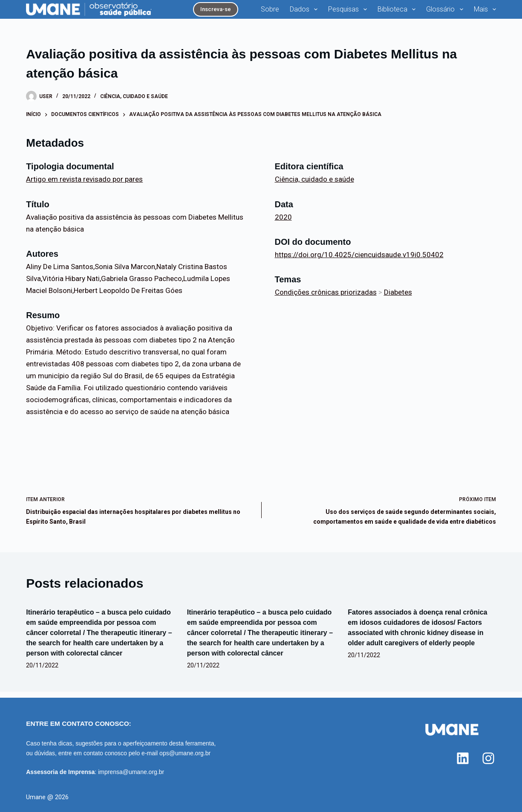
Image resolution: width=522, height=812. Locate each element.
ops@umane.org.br (185, 753)
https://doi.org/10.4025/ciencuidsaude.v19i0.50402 (359, 260)
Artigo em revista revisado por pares (84, 185)
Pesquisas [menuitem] (311, 12)
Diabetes (398, 298)
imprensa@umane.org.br (131, 772)
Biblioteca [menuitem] (360, 12)
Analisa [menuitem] (452, 12)
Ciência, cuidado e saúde (134, 102)
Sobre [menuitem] (232, 12)
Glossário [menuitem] (408, 12)
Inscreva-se (177, 12)
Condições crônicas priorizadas (326, 298)
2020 (283, 223)
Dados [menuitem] (267, 12)
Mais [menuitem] (487, 12)
